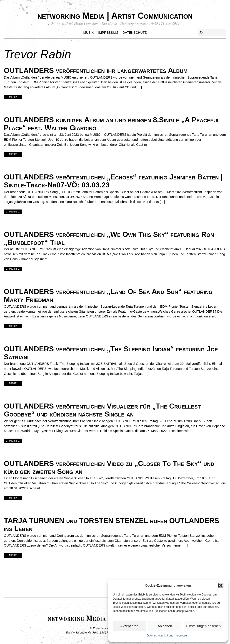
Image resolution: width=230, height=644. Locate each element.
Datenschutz (135, 33)
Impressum (182, 636)
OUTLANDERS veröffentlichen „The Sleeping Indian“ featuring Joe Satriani (111, 353)
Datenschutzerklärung (160, 636)
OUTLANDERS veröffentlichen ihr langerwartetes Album (96, 70)
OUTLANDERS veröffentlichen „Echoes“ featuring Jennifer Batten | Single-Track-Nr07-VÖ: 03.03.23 (113, 181)
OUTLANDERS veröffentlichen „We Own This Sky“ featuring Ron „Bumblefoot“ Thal (109, 238)
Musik (89, 33)
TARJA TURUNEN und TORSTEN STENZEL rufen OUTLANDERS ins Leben (112, 525)
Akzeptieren (129, 626)
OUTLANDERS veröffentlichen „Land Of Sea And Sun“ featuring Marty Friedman (108, 295)
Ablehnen (165, 626)
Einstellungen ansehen (203, 626)
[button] (221, 585)
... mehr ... (13, 97)
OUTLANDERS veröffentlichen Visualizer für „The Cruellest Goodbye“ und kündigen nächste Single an (102, 410)
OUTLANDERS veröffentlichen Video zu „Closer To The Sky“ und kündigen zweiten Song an (109, 467)
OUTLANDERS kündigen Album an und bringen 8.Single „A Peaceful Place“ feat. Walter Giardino (112, 124)
